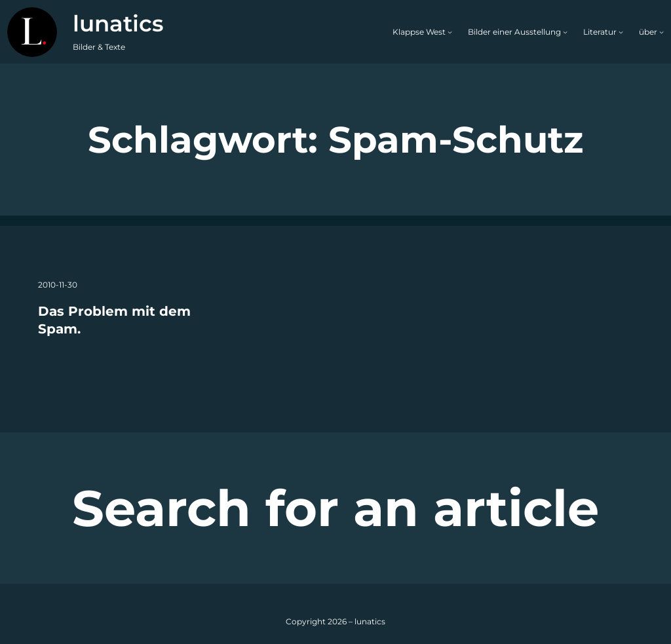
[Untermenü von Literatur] (621, 32)
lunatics (118, 24)
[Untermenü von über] (661, 32)
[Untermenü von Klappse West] (450, 32)
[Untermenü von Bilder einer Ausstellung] (565, 32)
